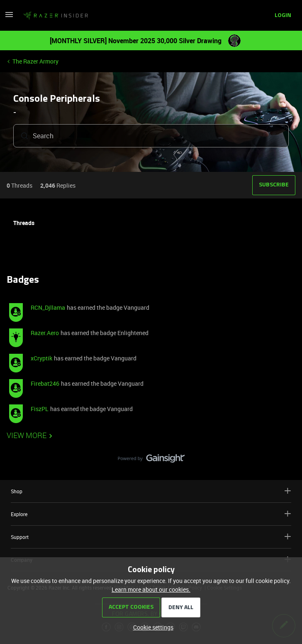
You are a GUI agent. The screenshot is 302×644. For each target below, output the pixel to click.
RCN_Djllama (48, 307)
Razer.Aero (45, 333)
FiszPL (40, 409)
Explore (151, 514)
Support (151, 537)
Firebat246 (45, 383)
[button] (9, 17)
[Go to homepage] (56, 16)
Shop (151, 491)
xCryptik (41, 358)
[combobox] (151, 136)
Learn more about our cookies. (151, 589)
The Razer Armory (35, 61)
